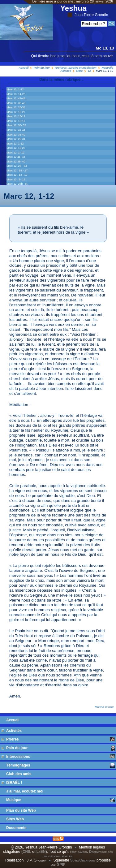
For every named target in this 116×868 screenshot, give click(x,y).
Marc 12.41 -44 (16, 157)
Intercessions (60, 757)
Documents (16, 828)
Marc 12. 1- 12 (15, 153)
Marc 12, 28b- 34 (17, 184)
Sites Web (15, 819)
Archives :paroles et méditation (76, 68)
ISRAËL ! (14, 783)
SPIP (61, 865)
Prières (60, 739)
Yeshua (84, 11)
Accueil (24, 68)
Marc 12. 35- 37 (16, 125)
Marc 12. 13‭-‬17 (16, 116)
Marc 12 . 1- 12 (16, 179)
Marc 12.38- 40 (16, 162)
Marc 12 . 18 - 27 (17, 171)
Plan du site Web (21, 810)
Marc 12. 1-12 (15, 89)
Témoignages (60, 765)
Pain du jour (42, 68)
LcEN (41, 852)
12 (89, 71)
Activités (14, 731)
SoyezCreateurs (83, 860)
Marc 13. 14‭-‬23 (16, 94)
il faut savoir (77, 852)
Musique (60, 800)
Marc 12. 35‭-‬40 (16, 103)
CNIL (27, 852)
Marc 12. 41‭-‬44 (16, 98)
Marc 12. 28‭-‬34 (16, 107)
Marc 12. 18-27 (16, 112)
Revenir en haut (104, 707)
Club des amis (19, 774)
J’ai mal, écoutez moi (25, 791)
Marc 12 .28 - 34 (17, 166)
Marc (79, 71)
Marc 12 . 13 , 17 (17, 175)
